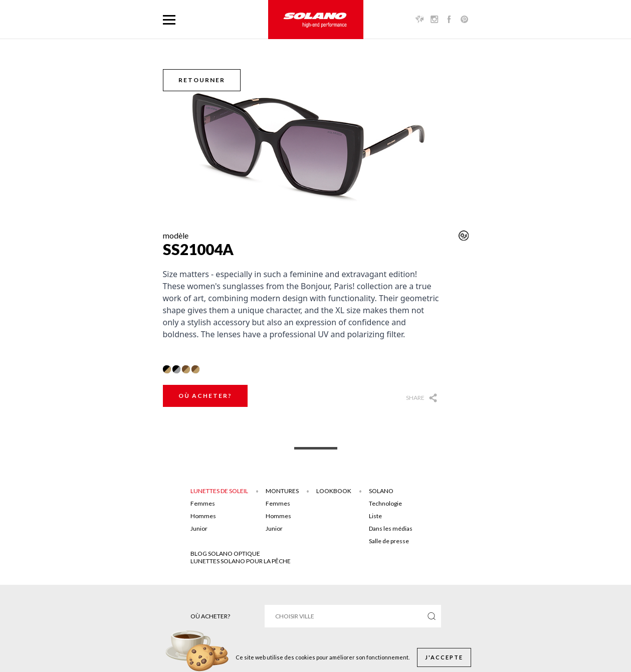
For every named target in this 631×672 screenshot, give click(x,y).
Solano (381, 491)
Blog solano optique (225, 553)
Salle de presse (389, 541)
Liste (375, 516)
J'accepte (444, 657)
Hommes (203, 516)
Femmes (203, 503)
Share (415, 398)
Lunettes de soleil (219, 491)
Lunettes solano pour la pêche (241, 561)
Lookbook (334, 491)
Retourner (202, 80)
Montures (282, 491)
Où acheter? (205, 396)
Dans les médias (391, 528)
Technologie (385, 503)
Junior (199, 528)
